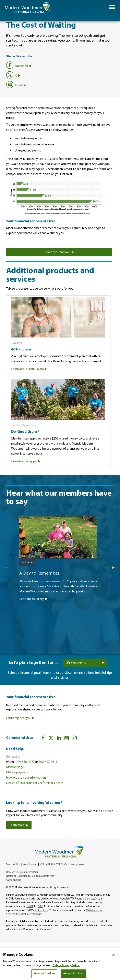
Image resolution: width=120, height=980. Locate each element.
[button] (112, 7)
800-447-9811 (48, 762)
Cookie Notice (14, 880)
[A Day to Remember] (60, 579)
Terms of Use (13, 865)
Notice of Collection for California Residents (30, 876)
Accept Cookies (73, 974)
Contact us (13, 757)
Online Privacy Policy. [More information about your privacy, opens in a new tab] (66, 965)
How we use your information (26, 778)
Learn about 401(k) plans (29, 369)
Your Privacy (30, 865)
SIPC (41, 906)
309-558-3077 (25, 762)
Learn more (19, 825)
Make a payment (17, 773)
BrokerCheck (41, 910)
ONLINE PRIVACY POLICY (54, 865)
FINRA (30, 906)
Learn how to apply (26, 462)
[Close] (113, 955)
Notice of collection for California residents (35, 783)
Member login (15, 767)
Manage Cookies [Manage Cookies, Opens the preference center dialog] (44, 974)
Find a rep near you (59, 252)
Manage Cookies (77, 865)
